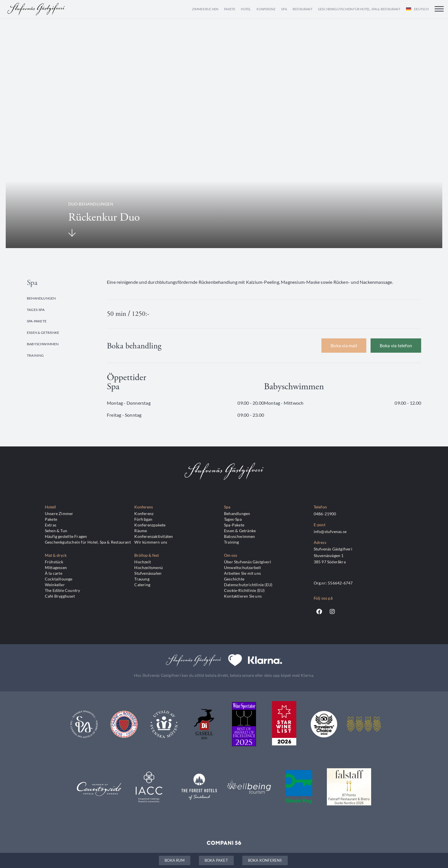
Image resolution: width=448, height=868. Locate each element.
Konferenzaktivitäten (154, 536)
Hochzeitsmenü (149, 567)
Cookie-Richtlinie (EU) (244, 590)
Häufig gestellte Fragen (66, 536)
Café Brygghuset (60, 596)
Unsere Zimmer (59, 513)
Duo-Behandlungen (91, 204)
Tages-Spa (36, 310)
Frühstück (54, 562)
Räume (141, 531)
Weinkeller (55, 585)
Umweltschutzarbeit (243, 567)
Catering (142, 585)
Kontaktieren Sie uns (243, 596)
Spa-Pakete (37, 321)
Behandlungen (41, 298)
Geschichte (234, 579)
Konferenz (266, 9)
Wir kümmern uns (151, 542)
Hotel (246, 9)
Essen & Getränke (43, 332)
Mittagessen (56, 567)
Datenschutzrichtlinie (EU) (248, 585)
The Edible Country (63, 590)
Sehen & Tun (56, 531)
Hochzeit (143, 562)
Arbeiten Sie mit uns (242, 573)
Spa (284, 9)
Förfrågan (143, 519)
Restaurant (302, 9)
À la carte (54, 573)
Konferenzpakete (150, 525)
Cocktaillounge (59, 579)
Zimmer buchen (205, 9)
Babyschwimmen (43, 344)
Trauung (142, 579)
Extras (51, 525)
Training (35, 355)
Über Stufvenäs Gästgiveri (248, 562)
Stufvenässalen (148, 573)
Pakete (230, 9)
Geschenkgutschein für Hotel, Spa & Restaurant (359, 9)
